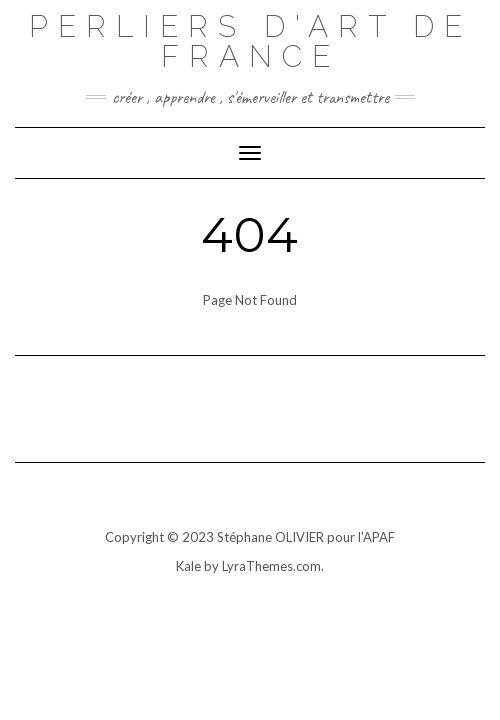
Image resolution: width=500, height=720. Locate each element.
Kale (188, 566)
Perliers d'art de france (250, 41)
